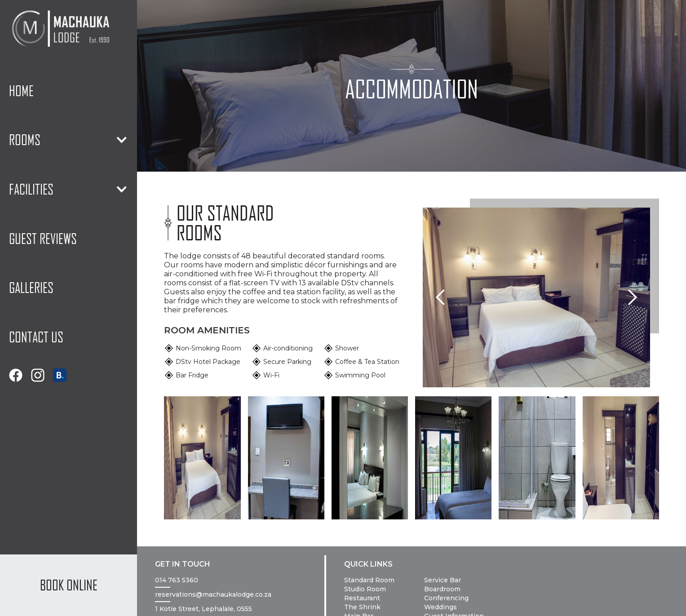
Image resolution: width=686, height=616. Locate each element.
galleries (31, 288)
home (21, 91)
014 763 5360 (177, 580)
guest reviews (43, 239)
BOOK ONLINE (69, 585)
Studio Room (365, 589)
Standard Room (369, 580)
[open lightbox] (202, 458)
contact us (36, 337)
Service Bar (443, 580)
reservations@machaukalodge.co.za (213, 594)
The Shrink (362, 607)
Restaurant (362, 598)
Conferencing (446, 598)
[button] (69, 140)
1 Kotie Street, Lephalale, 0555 (204, 609)
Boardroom (442, 589)
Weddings (440, 607)
